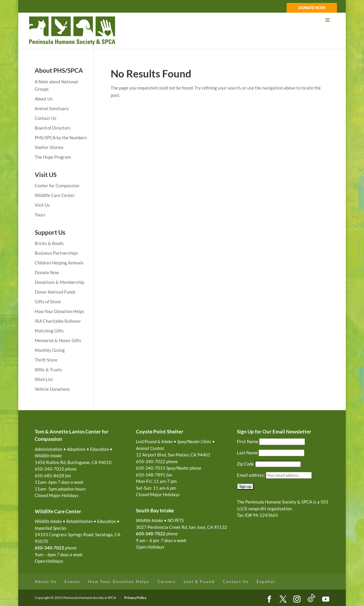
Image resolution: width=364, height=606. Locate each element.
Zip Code (245, 464)
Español (266, 581)
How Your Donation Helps (59, 311)
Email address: (251, 475)
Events (72, 581)
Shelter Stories (49, 147)
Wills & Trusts (48, 370)
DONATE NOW (312, 8)
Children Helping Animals (59, 263)
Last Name (247, 453)
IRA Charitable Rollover (58, 321)
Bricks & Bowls (49, 243)
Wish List (44, 379)
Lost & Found (199, 581)
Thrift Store (46, 360)
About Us (44, 99)
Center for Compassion (57, 186)
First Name (248, 441)
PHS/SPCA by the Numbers (61, 138)
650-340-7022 (151, 534)
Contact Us (46, 118)
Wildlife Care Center (55, 195)
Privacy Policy (135, 598)
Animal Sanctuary (52, 108)
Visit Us (42, 205)
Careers (167, 581)
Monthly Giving (50, 350)
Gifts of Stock (48, 302)
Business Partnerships (56, 253)
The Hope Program (53, 157)
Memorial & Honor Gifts (58, 340)
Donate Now (47, 272)
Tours (40, 215)
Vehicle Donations (52, 389)
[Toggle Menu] (182, 20)
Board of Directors (53, 128)
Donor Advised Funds (55, 292)
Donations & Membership (59, 282)
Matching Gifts (49, 331)
